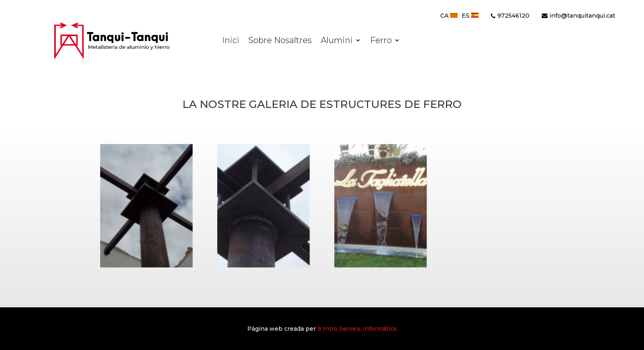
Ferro (381, 41)
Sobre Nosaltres (280, 41)
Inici (231, 41)
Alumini (337, 41)
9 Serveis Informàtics (357, 329)
